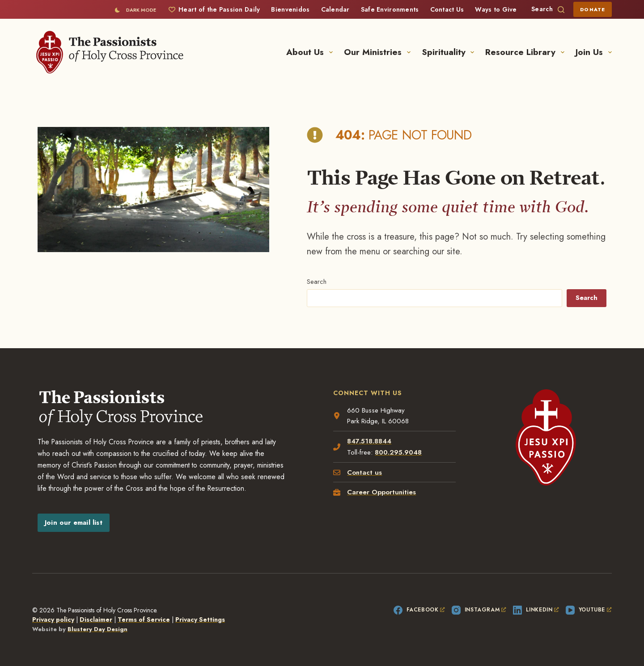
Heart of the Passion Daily (214, 9)
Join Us (594, 52)
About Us (311, 52)
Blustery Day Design (97, 629)
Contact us (364, 472)
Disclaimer (96, 620)
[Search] (548, 9)
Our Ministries (379, 52)
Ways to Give (496, 9)
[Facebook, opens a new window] (419, 610)
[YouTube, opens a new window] (589, 610)
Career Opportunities (381, 492)
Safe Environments (390, 9)
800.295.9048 (398, 452)
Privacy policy (53, 620)
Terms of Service (144, 620)
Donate (593, 9)
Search (317, 282)
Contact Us (447, 9)
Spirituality (450, 52)
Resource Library (527, 52)
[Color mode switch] (135, 10)
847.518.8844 (369, 441)
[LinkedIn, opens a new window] (536, 610)
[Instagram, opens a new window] (479, 610)
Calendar (335, 9)
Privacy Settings (200, 620)
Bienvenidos (290, 9)
